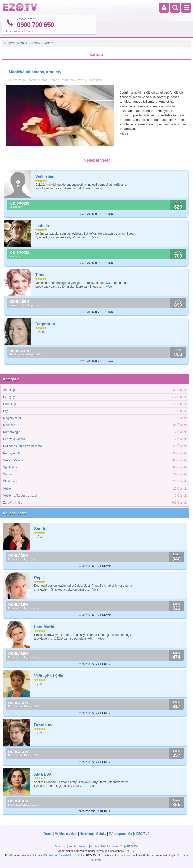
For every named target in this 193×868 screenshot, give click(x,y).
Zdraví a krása (13, 503)
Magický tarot (12, 418)
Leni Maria (44, 627)
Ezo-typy (9, 397)
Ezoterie (32, 80)
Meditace (9, 425)
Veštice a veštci (66, 834)
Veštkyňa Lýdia (49, 676)
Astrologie (10, 390)
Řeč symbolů (12, 453)
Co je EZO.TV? (139, 834)
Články (36, 43)
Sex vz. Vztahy (13, 460)
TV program (117, 834)
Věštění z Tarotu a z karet (20, 496)
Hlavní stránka (17, 43)
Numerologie (12, 432)
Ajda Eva (43, 774)
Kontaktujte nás (88, 846)
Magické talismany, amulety (35, 72)
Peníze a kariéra (14, 439)
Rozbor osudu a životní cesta (22, 446)
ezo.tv (17, 80)
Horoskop (95, 80)
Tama (41, 275)
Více (123, 133)
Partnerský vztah (72, 80)
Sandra (41, 529)
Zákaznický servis (65, 846)
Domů (48, 834)
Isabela (42, 226)
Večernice (45, 177)
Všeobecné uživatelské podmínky (63, 855)
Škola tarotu (11, 481)
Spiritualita (10, 467)
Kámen (54, 80)
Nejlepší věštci (15, 513)
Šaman (8, 474)
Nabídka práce (109, 846)
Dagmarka (45, 324)
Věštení (8, 489)
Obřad (44, 80)
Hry (5, 411)
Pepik (40, 578)
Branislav (43, 725)
